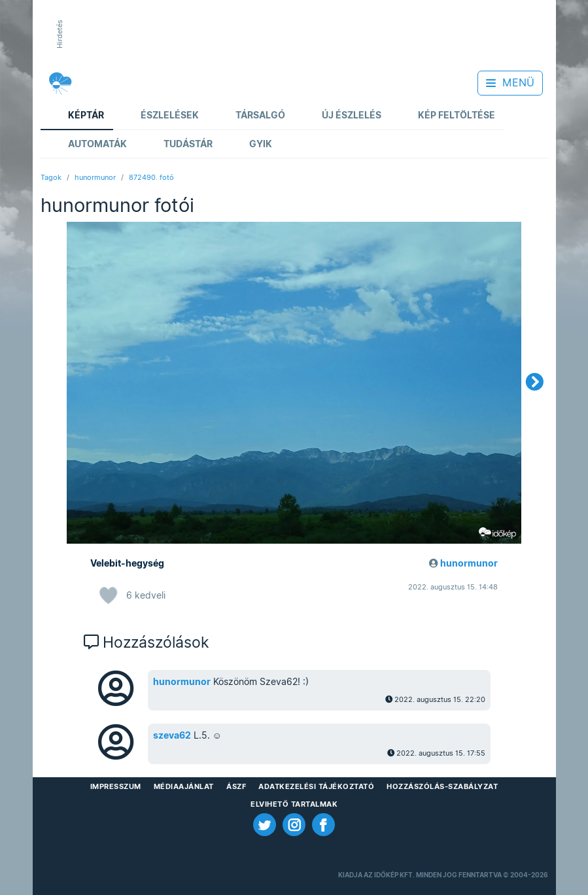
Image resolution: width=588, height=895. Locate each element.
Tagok (51, 177)
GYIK (251, 145)
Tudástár (179, 145)
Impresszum (116, 786)
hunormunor (95, 177)
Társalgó (251, 116)
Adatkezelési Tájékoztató (316, 786)
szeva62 (172, 735)
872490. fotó (151, 177)
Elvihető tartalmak (294, 804)
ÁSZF (236, 786)
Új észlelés (342, 116)
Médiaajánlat (184, 786)
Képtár (77, 116)
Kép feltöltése (447, 116)
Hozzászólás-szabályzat (442, 786)
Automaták (88, 145)
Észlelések (161, 116)
